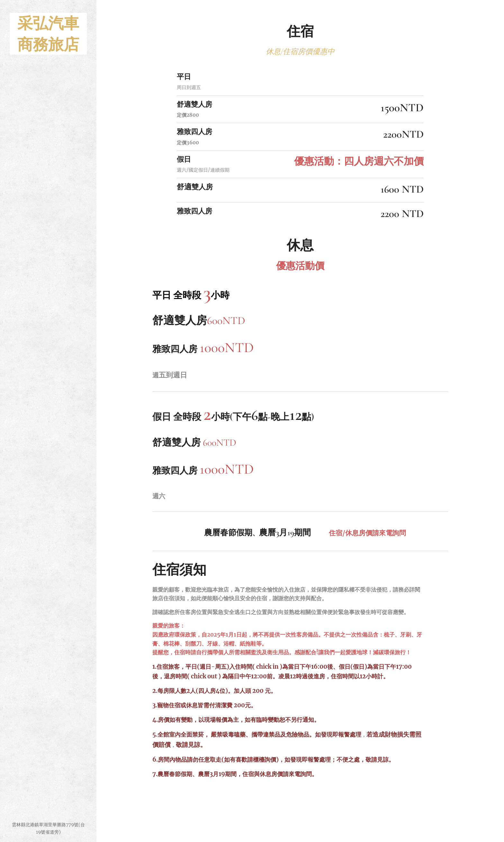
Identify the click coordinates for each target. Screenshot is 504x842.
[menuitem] (48, 410)
